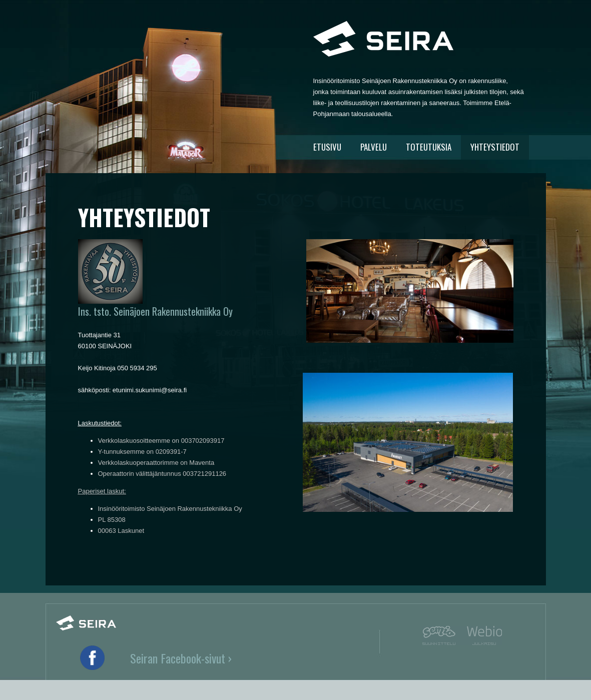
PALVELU (374, 147)
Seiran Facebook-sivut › (181, 658)
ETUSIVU (327, 147)
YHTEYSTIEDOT (495, 147)
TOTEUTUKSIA (429, 147)
